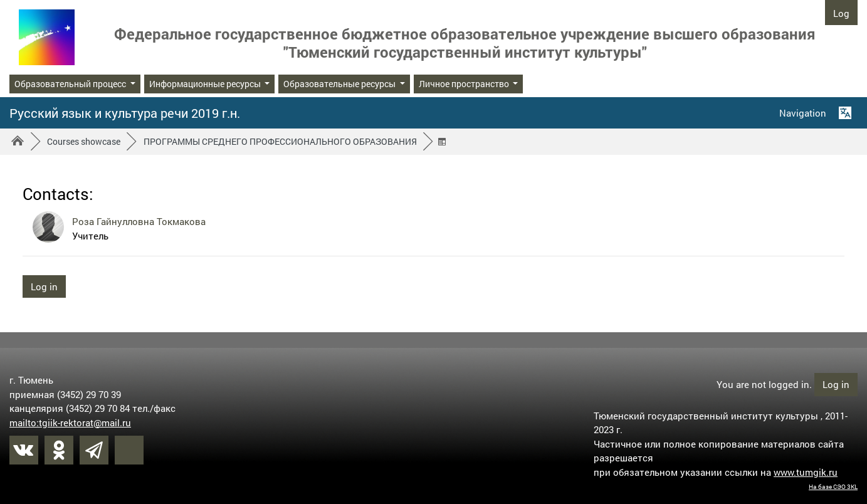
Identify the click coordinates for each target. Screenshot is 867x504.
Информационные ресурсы (206, 84)
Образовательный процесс (71, 84)
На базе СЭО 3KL (833, 487)
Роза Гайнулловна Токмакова (139, 221)
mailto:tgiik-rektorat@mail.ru (70, 423)
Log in (841, 16)
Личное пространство (465, 84)
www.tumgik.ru (806, 472)
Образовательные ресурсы (340, 84)
